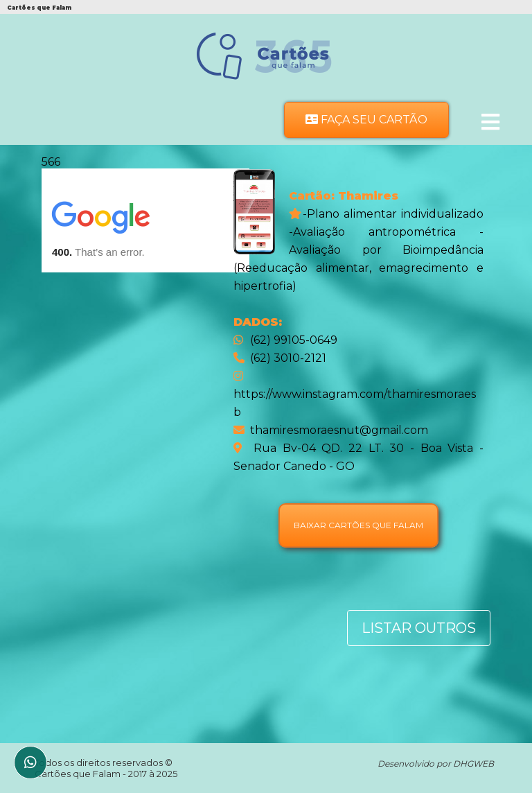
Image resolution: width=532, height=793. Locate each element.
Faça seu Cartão (366, 120)
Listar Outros (419, 628)
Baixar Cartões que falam (358, 525)
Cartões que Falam (79, 774)
